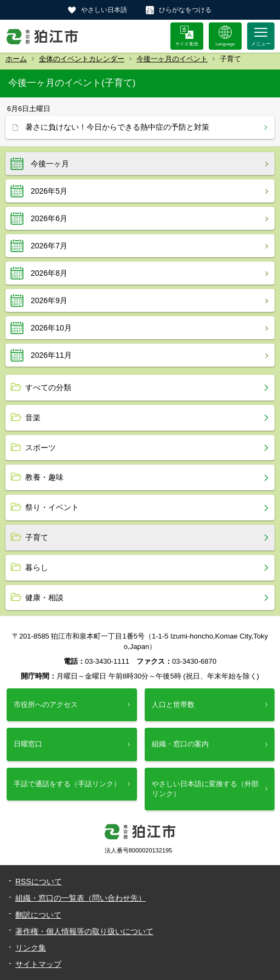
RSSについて (39, 882)
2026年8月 (49, 273)
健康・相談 (44, 598)
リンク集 (31, 948)
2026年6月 (49, 218)
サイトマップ (38, 964)
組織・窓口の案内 (180, 744)
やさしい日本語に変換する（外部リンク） (205, 789)
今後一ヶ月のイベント (172, 59)
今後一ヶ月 (50, 164)
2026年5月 (49, 191)
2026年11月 (51, 355)
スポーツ (41, 448)
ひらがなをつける (185, 10)
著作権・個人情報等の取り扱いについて (84, 931)
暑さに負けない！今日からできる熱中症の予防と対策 (117, 127)
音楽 (33, 417)
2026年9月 (49, 300)
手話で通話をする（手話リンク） (67, 784)
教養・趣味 (44, 477)
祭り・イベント (52, 507)
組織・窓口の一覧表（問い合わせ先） (81, 898)
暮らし (37, 567)
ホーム (16, 59)
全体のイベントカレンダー (82, 59)
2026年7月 (49, 246)
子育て (37, 537)
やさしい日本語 (104, 10)
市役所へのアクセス (46, 704)
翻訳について (38, 915)
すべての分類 (48, 387)
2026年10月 (51, 328)
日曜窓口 (28, 744)
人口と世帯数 (173, 704)
